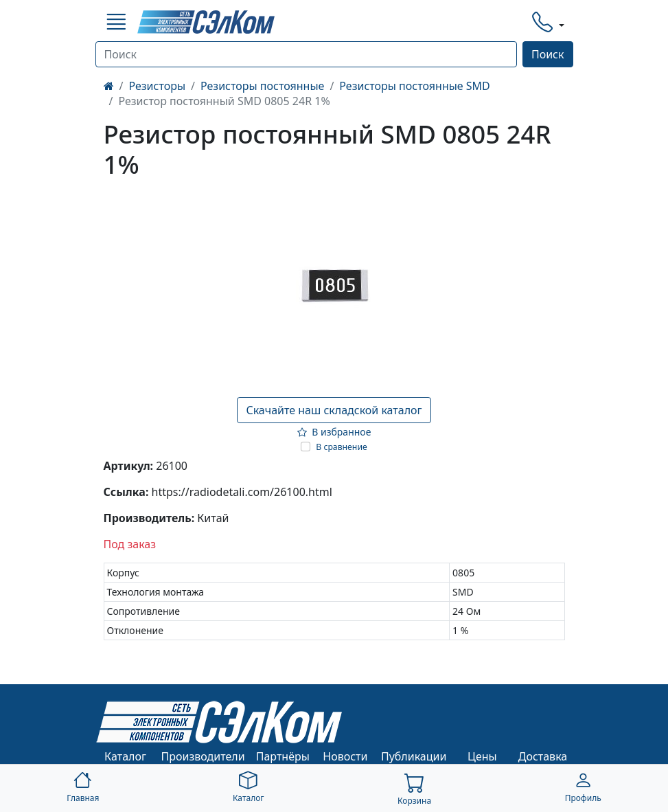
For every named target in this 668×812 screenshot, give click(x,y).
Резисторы (157, 86)
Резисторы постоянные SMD (414, 86)
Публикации (414, 756)
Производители (203, 756)
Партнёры (283, 756)
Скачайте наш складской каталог (334, 410)
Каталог (125, 756)
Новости (345, 756)
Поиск (548, 54)
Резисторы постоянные (262, 86)
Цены (482, 756)
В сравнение (342, 447)
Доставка (543, 756)
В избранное (334, 432)
